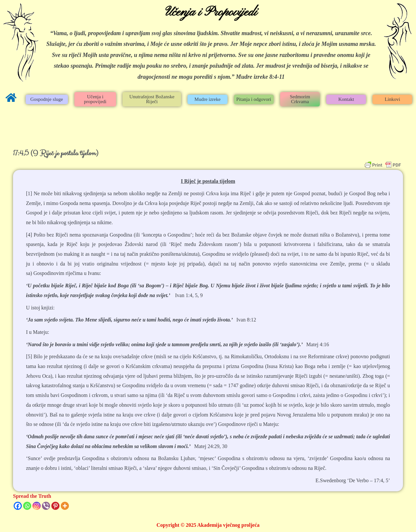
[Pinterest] (55, 506)
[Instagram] (37, 506)
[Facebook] (18, 506)
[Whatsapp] (27, 506)
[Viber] (46, 506)
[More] (65, 506)
